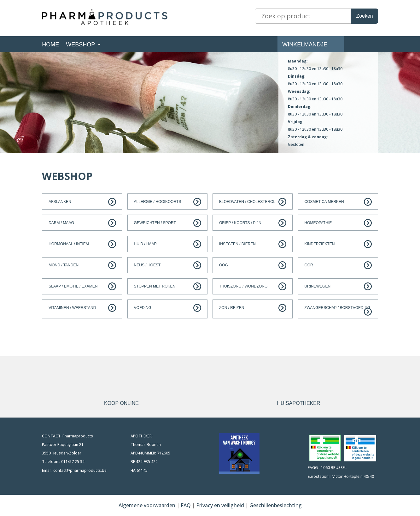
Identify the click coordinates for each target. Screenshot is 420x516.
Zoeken (364, 16)
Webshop (80, 45)
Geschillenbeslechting (276, 505)
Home (50, 45)
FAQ (186, 505)
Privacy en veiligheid (220, 505)
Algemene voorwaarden (147, 505)
